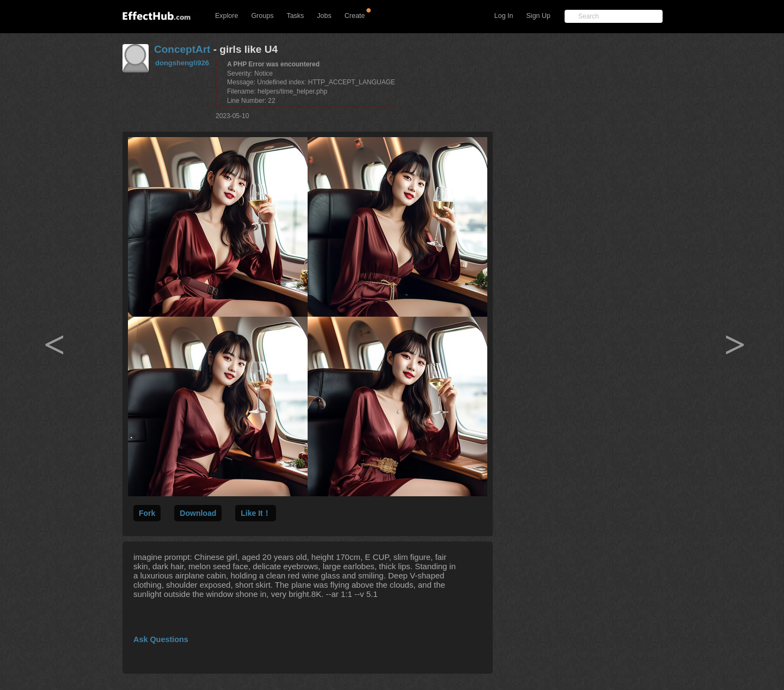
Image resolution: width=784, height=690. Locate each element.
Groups (262, 16)
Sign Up (538, 16)
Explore (226, 16)
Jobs (324, 16)
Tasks (295, 16)
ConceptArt (182, 49)
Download (198, 513)
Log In (504, 16)
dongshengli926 (182, 63)
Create (355, 16)
